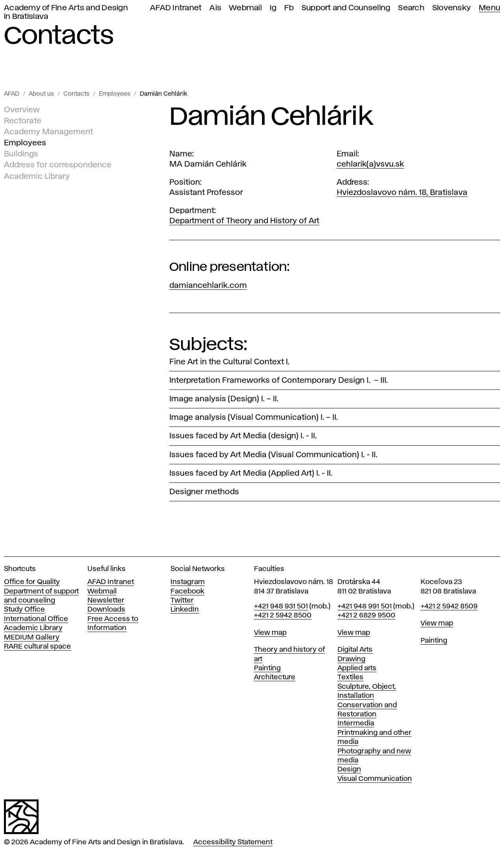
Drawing (351, 659)
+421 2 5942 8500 (283, 616)
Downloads (106, 610)
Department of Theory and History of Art (244, 221)
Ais (215, 8)
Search (411, 8)
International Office (36, 619)
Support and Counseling (346, 8)
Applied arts (357, 668)
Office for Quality (32, 582)
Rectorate (23, 121)
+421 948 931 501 (281, 606)
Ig (273, 8)
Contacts (76, 94)
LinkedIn (185, 610)
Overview (22, 110)
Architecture (275, 677)
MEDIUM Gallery (32, 638)
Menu (489, 8)
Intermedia (356, 723)
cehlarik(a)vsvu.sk (370, 164)
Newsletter (106, 601)
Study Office (24, 610)
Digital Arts (355, 650)
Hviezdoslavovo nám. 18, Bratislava (402, 193)
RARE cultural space (37, 647)
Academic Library (37, 176)
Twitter (182, 601)
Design (349, 769)
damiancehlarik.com (208, 286)
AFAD (12, 94)
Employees (115, 94)
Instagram (188, 582)
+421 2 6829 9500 (366, 616)
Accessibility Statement (233, 842)
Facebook (187, 591)
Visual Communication (375, 779)
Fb (289, 8)
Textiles (350, 677)
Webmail (246, 8)
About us (41, 94)
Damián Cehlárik (163, 94)
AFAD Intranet (176, 8)
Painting (267, 668)
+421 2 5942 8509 (449, 606)
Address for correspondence (58, 165)
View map (270, 633)
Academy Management (48, 132)
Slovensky (452, 8)
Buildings (21, 154)
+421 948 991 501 (365, 606)
